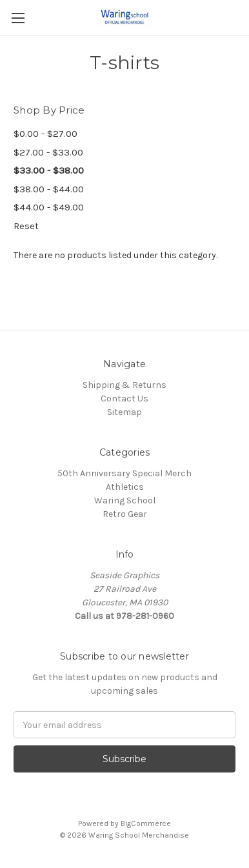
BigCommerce (146, 823)
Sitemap (124, 412)
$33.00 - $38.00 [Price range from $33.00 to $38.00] (49, 170)
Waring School (125, 500)
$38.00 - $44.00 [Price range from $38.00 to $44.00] (49, 189)
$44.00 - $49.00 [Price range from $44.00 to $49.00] (49, 207)
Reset (26, 226)
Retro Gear (125, 514)
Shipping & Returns (124, 385)
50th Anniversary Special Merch (124, 473)
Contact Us (124, 399)
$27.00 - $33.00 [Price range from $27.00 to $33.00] (48, 152)
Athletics (125, 487)
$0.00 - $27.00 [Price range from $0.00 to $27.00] (45, 134)
